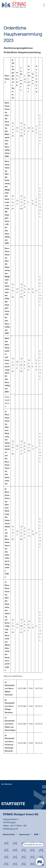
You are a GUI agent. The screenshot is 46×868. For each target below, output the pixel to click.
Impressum (25, 834)
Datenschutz (10, 834)
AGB (37, 834)
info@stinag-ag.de (10, 829)
